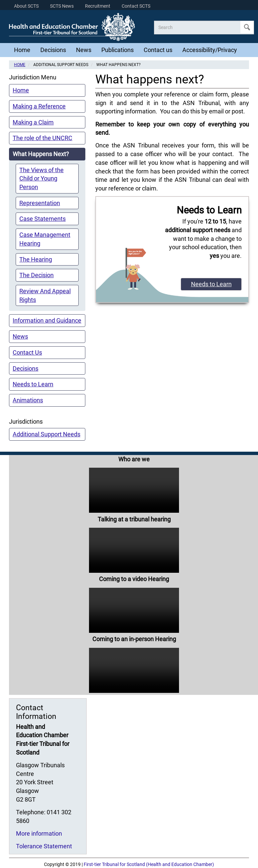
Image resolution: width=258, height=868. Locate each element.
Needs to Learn (33, 384)
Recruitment (98, 6)
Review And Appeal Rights (45, 295)
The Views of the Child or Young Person (41, 178)
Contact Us (27, 352)
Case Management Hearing (45, 239)
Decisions (53, 50)
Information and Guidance (47, 320)
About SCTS (26, 6)
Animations (28, 400)
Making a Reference (39, 106)
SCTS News (62, 6)
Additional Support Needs (46, 434)
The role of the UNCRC (42, 138)
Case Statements (42, 219)
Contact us (158, 50)
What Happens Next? (41, 154)
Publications (117, 50)
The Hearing (36, 259)
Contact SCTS (136, 6)
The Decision (36, 275)
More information (39, 833)
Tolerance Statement (44, 846)
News (84, 50)
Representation (40, 203)
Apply (247, 27)
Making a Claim (33, 122)
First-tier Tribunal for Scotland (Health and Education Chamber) (149, 864)
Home (22, 50)
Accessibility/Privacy (210, 50)
